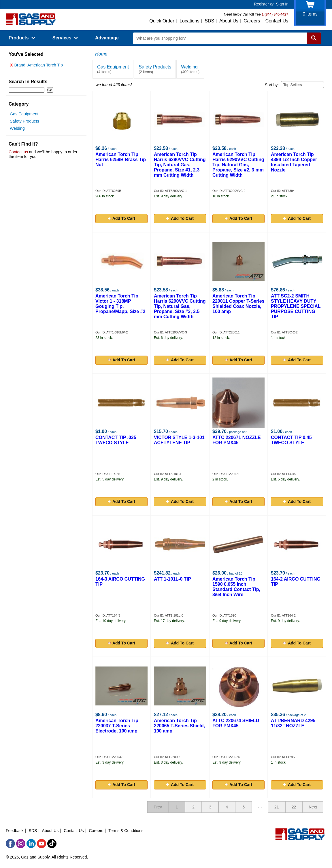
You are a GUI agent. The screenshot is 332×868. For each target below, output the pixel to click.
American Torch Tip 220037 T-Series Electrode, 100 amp (117, 726)
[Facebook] (10, 844)
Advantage (107, 38)
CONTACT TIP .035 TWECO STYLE (116, 440)
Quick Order (162, 21)
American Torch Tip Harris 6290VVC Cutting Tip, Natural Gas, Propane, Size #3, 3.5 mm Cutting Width (180, 306)
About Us (229, 21)
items (310, 14)
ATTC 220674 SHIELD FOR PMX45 (236, 723)
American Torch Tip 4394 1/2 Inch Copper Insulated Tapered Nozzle (294, 162)
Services (65, 38)
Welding (17, 130)
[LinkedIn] (31, 844)
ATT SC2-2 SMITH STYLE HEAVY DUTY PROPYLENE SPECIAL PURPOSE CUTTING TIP (296, 306)
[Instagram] (21, 844)
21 (277, 807)
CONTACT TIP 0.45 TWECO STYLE (291, 440)
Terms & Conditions (126, 831)
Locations (189, 21)
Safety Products (24, 123)
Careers (252, 21)
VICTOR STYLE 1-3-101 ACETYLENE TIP (179, 440)
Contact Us (277, 21)
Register (261, 4)
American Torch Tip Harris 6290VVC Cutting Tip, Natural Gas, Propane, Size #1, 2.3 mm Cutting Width (180, 165)
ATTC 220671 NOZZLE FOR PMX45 (237, 440)
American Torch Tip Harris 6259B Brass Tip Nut (121, 160)
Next (313, 807)
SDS (209, 21)
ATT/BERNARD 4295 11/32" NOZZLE (293, 723)
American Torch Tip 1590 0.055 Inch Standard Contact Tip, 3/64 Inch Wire (236, 587)
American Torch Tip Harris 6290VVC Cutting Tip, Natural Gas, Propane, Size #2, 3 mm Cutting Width (238, 165)
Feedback (15, 831)
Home (101, 54)
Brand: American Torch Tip (36, 66)
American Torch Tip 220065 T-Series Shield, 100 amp (179, 726)
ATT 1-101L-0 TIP (172, 579)
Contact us (18, 153)
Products (22, 38)
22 (294, 807)
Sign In (282, 4)
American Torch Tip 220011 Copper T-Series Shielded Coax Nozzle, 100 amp (238, 304)
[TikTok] (52, 844)
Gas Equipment (24, 115)
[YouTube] (41, 844)
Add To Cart (121, 218)
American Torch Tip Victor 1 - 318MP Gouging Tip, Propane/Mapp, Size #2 (120, 304)
